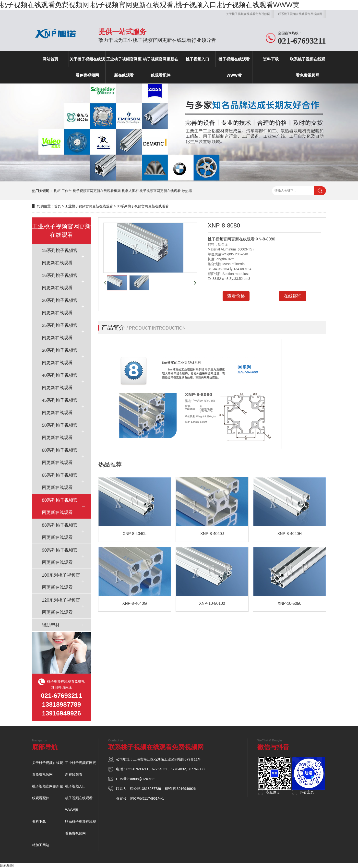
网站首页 (50, 59)
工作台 (67, 191)
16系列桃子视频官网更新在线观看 (60, 282)
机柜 (57, 191)
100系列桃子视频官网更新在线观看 (61, 581)
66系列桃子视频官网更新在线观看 (60, 481)
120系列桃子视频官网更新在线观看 (61, 606)
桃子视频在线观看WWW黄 (234, 67)
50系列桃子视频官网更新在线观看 (60, 431)
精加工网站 (41, 845)
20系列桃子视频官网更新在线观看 (60, 307)
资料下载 (271, 59)
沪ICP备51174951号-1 (147, 798)
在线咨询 (293, 296)
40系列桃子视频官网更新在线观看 (60, 381)
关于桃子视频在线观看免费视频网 (248, 14)
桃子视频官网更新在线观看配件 (161, 67)
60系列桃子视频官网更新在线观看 (60, 456)
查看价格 (236, 296)
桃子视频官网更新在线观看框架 (97, 191)
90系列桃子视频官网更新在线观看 (60, 556)
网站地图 (7, 866)
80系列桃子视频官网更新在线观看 (143, 206)
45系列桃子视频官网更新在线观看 (60, 406)
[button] (105, 283)
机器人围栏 (130, 191)
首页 (58, 206)
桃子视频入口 (197, 59)
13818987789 (151, 789)
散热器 (187, 191)
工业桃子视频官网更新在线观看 (124, 67)
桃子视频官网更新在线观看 (160, 191)
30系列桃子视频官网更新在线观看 (60, 357)
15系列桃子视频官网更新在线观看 (60, 257)
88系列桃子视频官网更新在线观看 (60, 531)
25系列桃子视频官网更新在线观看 (60, 332)
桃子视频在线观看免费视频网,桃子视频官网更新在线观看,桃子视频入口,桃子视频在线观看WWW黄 (150, 5)
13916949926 (185, 789)
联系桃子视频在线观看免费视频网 (300, 14)
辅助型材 (51, 625)
